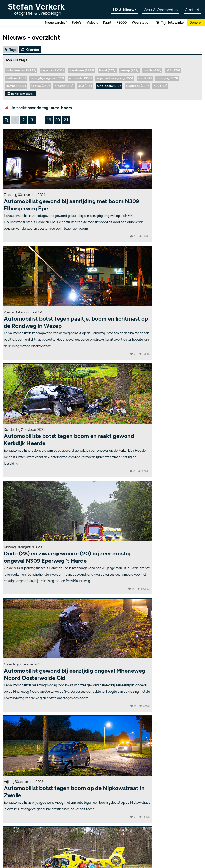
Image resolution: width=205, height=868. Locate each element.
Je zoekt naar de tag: (38, 108)
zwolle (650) (152, 71)
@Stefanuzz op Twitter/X (102, 774)
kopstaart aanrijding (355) (115, 79)
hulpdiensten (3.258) (21, 71)
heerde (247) (40, 86)
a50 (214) (85, 86)
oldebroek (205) (137, 86)
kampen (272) (16, 86)
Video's (85, 23)
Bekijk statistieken (130, 849)
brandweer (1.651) (81, 71)
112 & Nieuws (122, 10)
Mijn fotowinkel (168, 23)
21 (66, 120)
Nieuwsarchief (46, 23)
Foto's (68, 23)
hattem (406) (16, 79)
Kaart (101, 23)
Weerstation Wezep (103, 748)
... (40, 120)
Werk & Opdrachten (159, 10)
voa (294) (145, 79)
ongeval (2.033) (52, 71)
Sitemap (121, 853)
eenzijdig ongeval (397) (47, 79)
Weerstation (137, 23)
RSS (134, 853)
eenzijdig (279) (167, 79)
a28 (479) (173, 71)
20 (58, 120)
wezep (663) (129, 71)
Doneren (195, 23)
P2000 (116, 23)
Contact (192, 10)
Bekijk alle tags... (20, 94)
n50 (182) (160, 86)
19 (49, 120)
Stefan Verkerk (36, 9)
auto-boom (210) (109, 86)
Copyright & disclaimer (82, 853)
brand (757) (107, 71)
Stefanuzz (106, 766)
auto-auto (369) (80, 79)
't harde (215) (64, 86)
